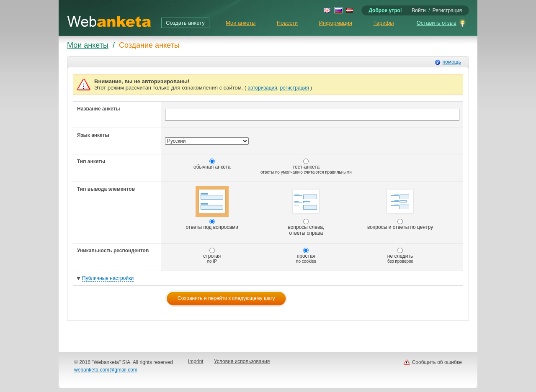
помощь (452, 62)
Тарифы (383, 23)
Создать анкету (185, 23)
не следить (400, 256)
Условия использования (242, 361)
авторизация (262, 88)
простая (306, 256)
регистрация (294, 88)
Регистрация (447, 10)
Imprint (196, 361)
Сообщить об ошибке (437, 362)
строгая (212, 256)
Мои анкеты (241, 23)
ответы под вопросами (212, 208)
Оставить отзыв (437, 23)
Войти (419, 10)
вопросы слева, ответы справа (306, 211)
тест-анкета (306, 167)
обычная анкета (212, 164)
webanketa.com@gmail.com (106, 370)
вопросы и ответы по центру (400, 208)
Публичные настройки (108, 278)
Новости (287, 23)
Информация (335, 23)
